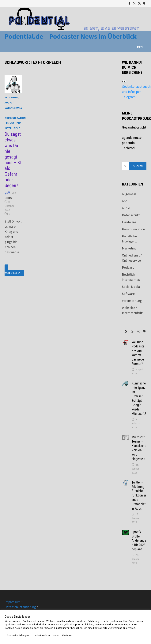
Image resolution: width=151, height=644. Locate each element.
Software (128, 294)
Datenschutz (13, 108)
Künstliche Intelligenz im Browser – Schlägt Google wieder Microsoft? (139, 398)
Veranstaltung (132, 301)
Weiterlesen (13, 270)
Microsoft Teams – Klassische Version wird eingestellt (139, 448)
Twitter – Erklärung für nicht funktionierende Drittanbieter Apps (139, 495)
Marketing (129, 248)
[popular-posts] (125, 331)
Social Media (131, 287)
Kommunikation (15, 118)
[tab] (125, 331)
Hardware (129, 222)
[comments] (137, 331)
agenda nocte (132, 138)
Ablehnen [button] (67, 635)
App (125, 201)
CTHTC (8, 198)
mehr (56, 635)
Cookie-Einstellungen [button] (18, 635)
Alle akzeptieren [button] (43, 635)
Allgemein (11, 97)
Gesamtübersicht (134, 127)
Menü (139, 47)
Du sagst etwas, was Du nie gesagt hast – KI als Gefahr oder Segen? (13, 160)
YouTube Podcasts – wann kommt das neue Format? (138, 353)
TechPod (128, 148)
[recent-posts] (131, 331)
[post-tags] (143, 331)
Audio (8, 103)
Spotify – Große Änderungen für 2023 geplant (139, 541)
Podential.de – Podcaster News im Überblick (71, 36)
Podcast (128, 267)
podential (129, 143)
